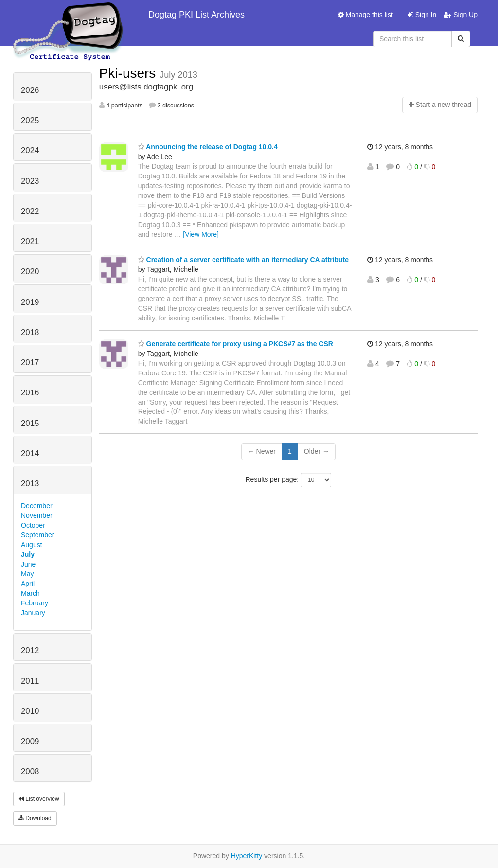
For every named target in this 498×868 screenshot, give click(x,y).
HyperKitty (247, 856)
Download (35, 818)
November (37, 515)
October (33, 525)
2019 (30, 302)
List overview (39, 799)
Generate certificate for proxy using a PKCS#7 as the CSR (236, 344)
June (28, 564)
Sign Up (461, 15)
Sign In (422, 15)
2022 (30, 211)
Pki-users (129, 73)
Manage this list (365, 15)
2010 (30, 711)
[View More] (201, 234)
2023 (30, 181)
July (28, 554)
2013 (30, 484)
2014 (30, 453)
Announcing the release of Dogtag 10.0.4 (208, 147)
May (27, 574)
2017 (30, 363)
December (37, 506)
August (32, 545)
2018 (30, 332)
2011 (30, 681)
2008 (30, 771)
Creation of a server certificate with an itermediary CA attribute (243, 260)
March (30, 593)
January (33, 613)
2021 (30, 241)
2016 (30, 393)
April (28, 584)
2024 (30, 151)
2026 (30, 90)
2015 (30, 423)
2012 (30, 650)
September (37, 535)
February (35, 603)
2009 (30, 741)
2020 (30, 272)
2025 (30, 120)
